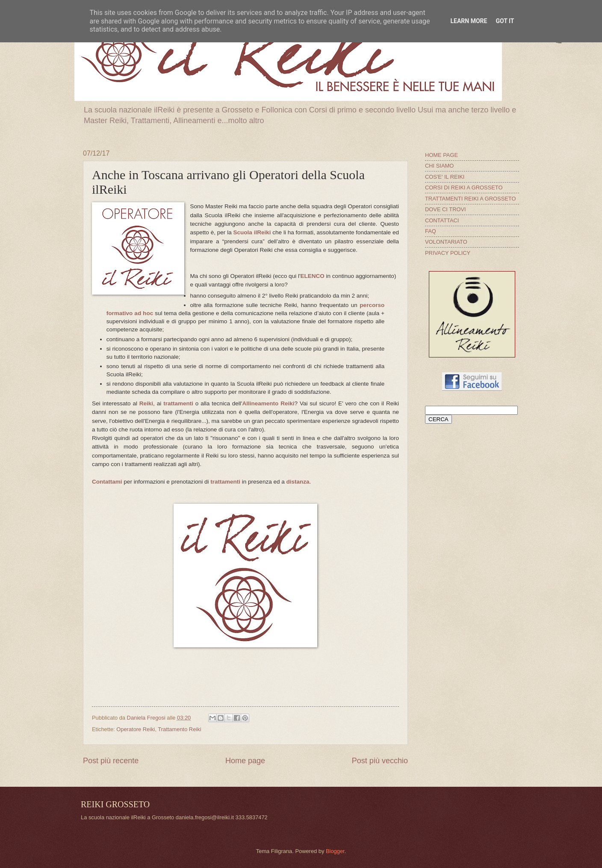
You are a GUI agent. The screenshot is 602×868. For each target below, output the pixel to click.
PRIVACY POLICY (448, 253)
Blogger (335, 851)
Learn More (469, 21)
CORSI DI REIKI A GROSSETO (464, 187)
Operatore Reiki (136, 729)
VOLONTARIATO (446, 242)
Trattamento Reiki (179, 729)
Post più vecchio (380, 761)
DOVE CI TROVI (446, 209)
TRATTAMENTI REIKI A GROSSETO (470, 199)
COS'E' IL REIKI (445, 177)
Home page (245, 761)
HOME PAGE (441, 155)
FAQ (431, 231)
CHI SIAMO (439, 166)
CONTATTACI (442, 220)
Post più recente (111, 761)
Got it (505, 21)
